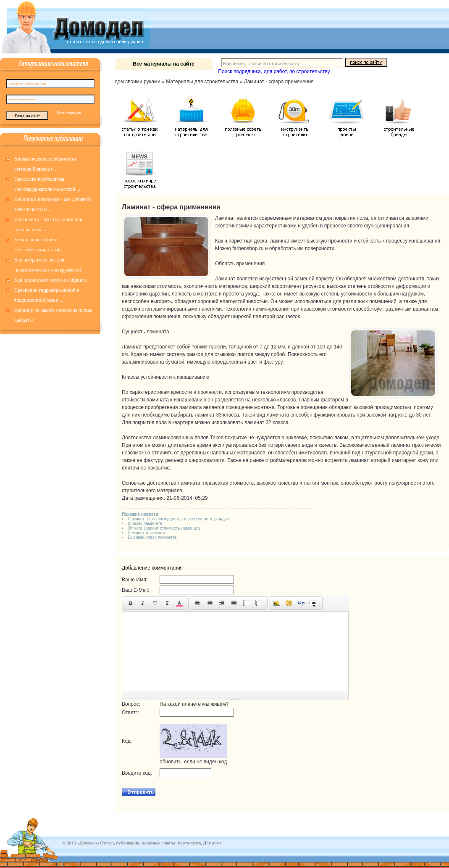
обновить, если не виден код (193, 762)
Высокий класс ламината (152, 537)
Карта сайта (189, 843)
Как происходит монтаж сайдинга (50, 280)
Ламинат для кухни (146, 533)
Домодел (88, 843)
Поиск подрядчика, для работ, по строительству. (274, 71)
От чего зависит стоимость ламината (164, 528)
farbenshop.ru (248, 248)
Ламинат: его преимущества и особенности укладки (178, 519)
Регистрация (69, 113)
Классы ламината (145, 524)
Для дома (212, 843)
